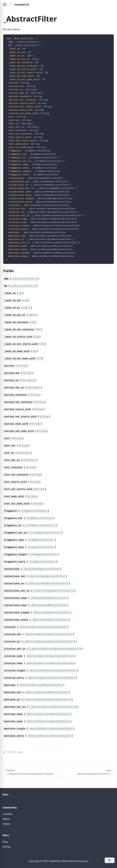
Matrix (6, 819)
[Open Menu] (110, 860)
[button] (5, 5)
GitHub (7, 847)
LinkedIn (7, 814)
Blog (5, 842)
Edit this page (13, 752)
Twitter (6, 824)
